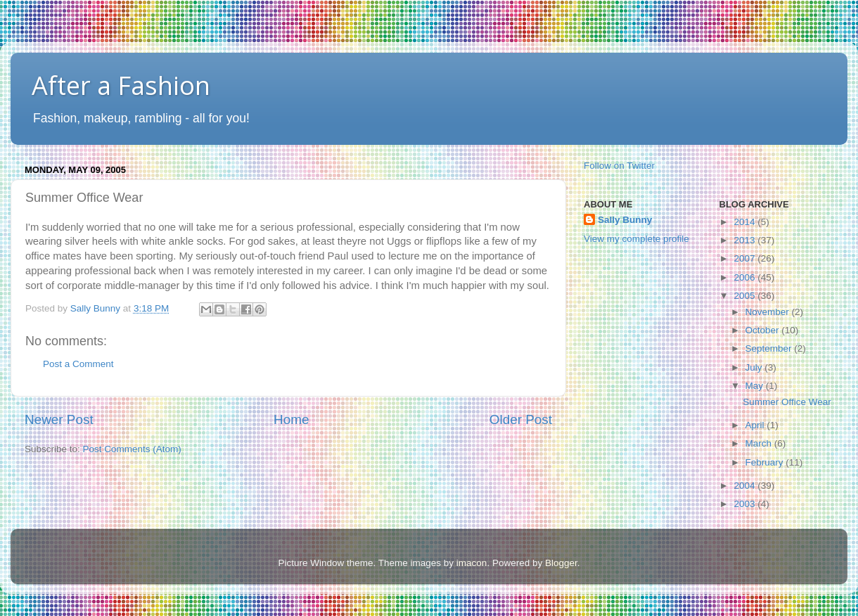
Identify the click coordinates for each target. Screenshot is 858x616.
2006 (745, 277)
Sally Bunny (625, 220)
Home (291, 419)
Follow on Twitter (619, 166)
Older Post (521, 419)
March (760, 443)
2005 (745, 296)
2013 (745, 240)
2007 (745, 258)
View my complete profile (636, 239)
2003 (745, 504)
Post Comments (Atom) (132, 449)
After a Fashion (121, 85)
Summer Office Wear (787, 402)
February (766, 462)
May (756, 386)
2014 (745, 222)
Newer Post (59, 419)
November (769, 312)
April (756, 425)
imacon (472, 563)
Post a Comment (78, 364)
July (755, 367)
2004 (745, 486)
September (770, 348)
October (764, 330)
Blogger (561, 563)
